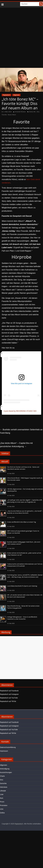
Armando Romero (20, 112)
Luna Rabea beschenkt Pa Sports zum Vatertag (22, 586)
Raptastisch (6, 95)
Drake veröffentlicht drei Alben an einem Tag (22, 522)
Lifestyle (3, 791)
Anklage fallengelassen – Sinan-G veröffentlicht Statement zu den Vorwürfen (22, 618)
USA (2, 809)
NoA (2, 798)
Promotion (4, 805)
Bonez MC (32, 112)
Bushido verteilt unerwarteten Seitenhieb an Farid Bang (21, 431)
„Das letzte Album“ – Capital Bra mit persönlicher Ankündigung (16, 445)
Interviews (4, 787)
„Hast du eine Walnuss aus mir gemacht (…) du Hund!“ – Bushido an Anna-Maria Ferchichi (25, 512)
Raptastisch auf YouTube (9, 698)
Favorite (4, 115)
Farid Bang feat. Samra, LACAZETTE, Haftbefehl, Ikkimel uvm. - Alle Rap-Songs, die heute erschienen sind (25, 576)
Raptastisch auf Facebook (9, 691)
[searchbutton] (41, 4)
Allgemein (16, 95)
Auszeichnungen (6, 772)
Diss (38, 112)
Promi (2, 802)
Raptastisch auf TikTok (8, 701)
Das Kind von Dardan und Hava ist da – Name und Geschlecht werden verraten (23, 468)
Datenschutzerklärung (8, 747)
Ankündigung (5, 769)
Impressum (4, 751)
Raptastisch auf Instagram (9, 694)
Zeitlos (2, 813)
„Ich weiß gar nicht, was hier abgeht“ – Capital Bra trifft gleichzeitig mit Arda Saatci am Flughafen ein (25, 501)
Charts (2, 776)
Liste (2, 794)
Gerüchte (3, 783)
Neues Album (12, 115)
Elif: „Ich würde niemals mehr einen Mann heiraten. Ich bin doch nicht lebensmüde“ (25, 596)
